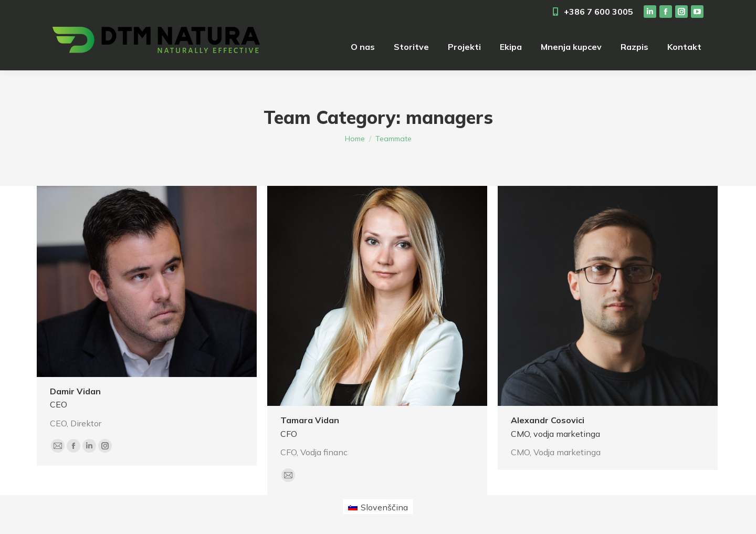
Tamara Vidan (310, 420)
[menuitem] (363, 47)
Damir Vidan (75, 391)
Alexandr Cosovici (548, 420)
